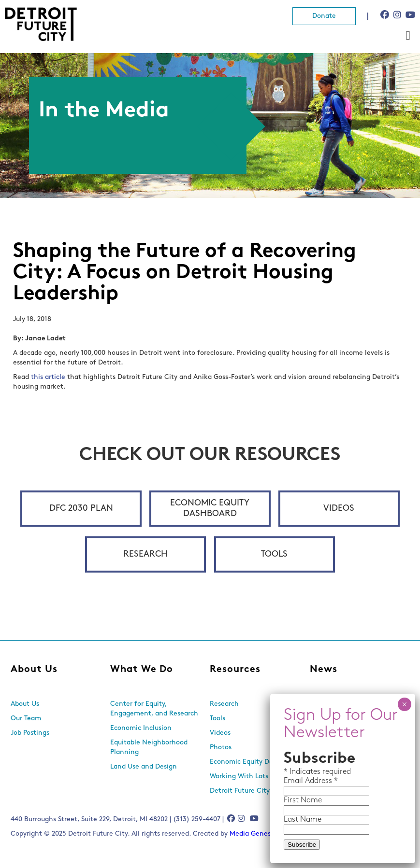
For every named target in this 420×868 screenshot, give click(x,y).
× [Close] (404, 704)
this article (48, 377)
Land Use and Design (144, 767)
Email (294, 781)
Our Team (26, 719)
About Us (34, 670)
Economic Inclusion (141, 728)
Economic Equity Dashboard (210, 509)
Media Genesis (253, 834)
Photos (221, 748)
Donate (324, 16)
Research (145, 554)
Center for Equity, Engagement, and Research (154, 709)
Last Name (303, 820)
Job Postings (30, 733)
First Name (303, 800)
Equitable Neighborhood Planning (149, 748)
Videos (339, 509)
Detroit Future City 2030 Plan (256, 791)
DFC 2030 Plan (81, 509)
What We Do (142, 670)
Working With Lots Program (253, 777)
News (324, 670)
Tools (274, 554)
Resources (235, 670)
